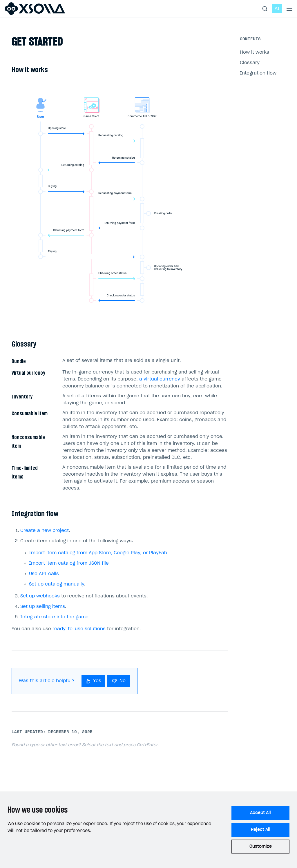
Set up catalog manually (57, 584)
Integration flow (258, 73)
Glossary (250, 63)
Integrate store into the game (54, 617)
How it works (255, 52)
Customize (261, 847)
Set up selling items (43, 607)
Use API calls (44, 574)
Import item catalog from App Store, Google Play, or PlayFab (98, 553)
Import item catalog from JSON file (69, 563)
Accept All (260, 813)
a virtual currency (160, 379)
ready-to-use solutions (79, 629)
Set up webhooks (40, 596)
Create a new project (45, 531)
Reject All (261, 830)
